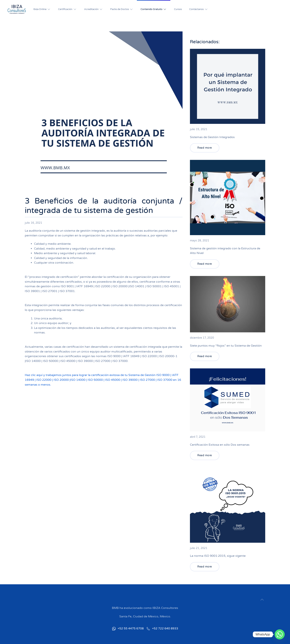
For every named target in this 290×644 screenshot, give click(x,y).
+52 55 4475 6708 (128, 629)
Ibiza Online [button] (42, 9)
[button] (262, 600)
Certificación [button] (67, 9)
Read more (205, 148)
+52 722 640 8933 (162, 629)
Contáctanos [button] (199, 9)
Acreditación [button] (93, 9)
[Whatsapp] (280, 634)
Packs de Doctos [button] (122, 9)
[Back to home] (17, 9)
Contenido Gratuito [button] (154, 9)
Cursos (178, 9)
